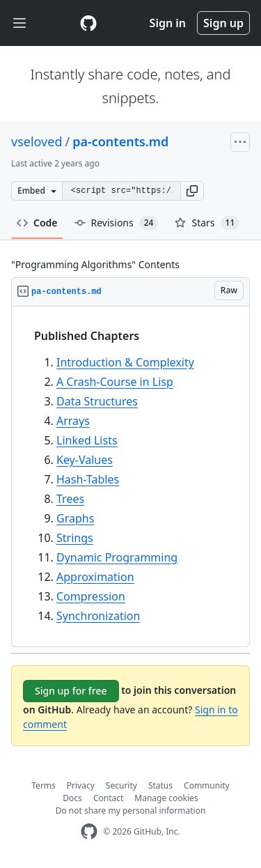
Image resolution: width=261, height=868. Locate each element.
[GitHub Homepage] (89, 831)
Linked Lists (87, 440)
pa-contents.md (120, 141)
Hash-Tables (88, 479)
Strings (75, 538)
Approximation (95, 577)
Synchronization (98, 616)
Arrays (73, 421)
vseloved (37, 141)
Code (37, 223)
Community (207, 785)
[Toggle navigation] (19, 23)
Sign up (223, 23)
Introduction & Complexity (125, 362)
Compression (91, 596)
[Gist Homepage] (88, 23)
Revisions (117, 223)
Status (160, 785)
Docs (72, 798)
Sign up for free (71, 691)
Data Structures (97, 401)
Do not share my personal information (131, 811)
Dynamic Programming (117, 557)
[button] (192, 191)
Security (121, 785)
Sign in (168, 23)
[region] (130, 477)
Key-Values (85, 460)
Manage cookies (166, 798)
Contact (108, 798)
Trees (70, 499)
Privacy (81, 785)
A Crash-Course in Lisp (115, 382)
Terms (43, 785)
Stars (207, 223)
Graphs (75, 518)
